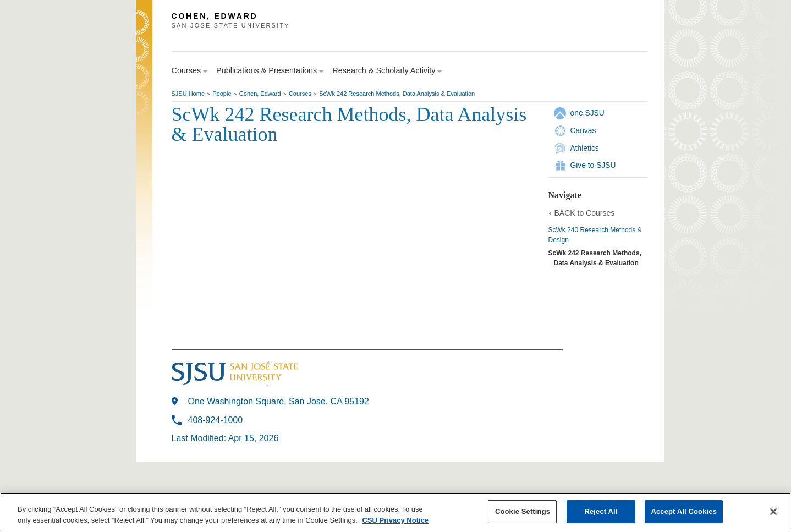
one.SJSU (587, 113)
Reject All (601, 511)
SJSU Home (188, 94)
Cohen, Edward (260, 94)
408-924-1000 (216, 420)
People (222, 94)
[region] (395, 512)
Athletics (585, 148)
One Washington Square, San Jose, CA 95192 (279, 401)
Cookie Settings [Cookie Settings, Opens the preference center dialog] (523, 511)
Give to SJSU (593, 165)
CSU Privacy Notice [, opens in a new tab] (395, 520)
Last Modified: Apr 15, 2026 (225, 438)
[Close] (773, 512)
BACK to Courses (585, 213)
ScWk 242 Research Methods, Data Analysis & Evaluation (397, 94)
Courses (300, 94)
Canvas (583, 130)
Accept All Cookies (684, 511)
